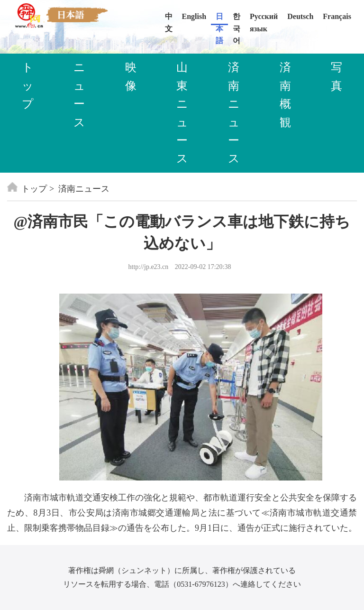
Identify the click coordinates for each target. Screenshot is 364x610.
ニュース (79, 95)
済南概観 (285, 95)
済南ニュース (234, 113)
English (194, 16)
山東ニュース (182, 113)
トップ (28, 86)
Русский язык (264, 19)
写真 (337, 76)
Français (337, 16)
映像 (131, 76)
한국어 (237, 19)
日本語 (219, 19)
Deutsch (300, 16)
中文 (169, 19)
